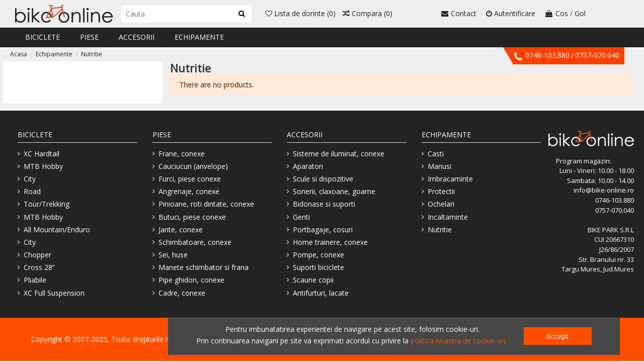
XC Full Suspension (54, 293)
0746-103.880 (547, 55)
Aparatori (308, 166)
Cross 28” (39, 267)
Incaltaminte (448, 217)
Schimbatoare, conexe (195, 242)
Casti (436, 154)
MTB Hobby (43, 166)
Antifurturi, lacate (321, 293)
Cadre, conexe (182, 293)
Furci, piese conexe (190, 179)
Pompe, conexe (318, 255)
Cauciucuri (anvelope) (193, 166)
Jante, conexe (181, 230)
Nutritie (440, 230)
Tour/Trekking (47, 204)
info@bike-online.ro (604, 190)
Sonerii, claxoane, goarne (334, 191)
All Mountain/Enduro (57, 230)
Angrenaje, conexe (189, 191)
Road (32, 191)
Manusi (439, 166)
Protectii (441, 191)
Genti (301, 217)
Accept (557, 336)
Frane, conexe (182, 154)
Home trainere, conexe (330, 242)
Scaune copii (313, 280)
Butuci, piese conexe (192, 217)
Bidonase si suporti (324, 204)
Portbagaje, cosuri (323, 230)
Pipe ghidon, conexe (191, 280)
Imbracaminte (450, 179)
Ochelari (441, 204)
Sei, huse (173, 255)
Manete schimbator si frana (204, 267)
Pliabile (35, 280)
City (30, 179)
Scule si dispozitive (323, 179)
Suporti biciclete (318, 267)
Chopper (37, 255)
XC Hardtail (42, 154)
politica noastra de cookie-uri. (459, 341)
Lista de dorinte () (300, 13)
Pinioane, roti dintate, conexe (206, 204)
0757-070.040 (597, 55)
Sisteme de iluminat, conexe (339, 154)
